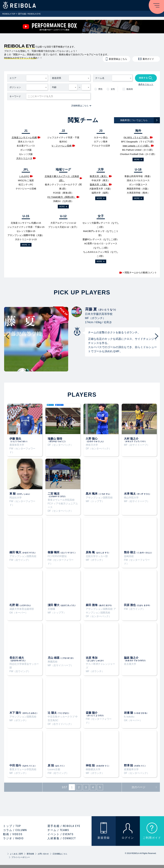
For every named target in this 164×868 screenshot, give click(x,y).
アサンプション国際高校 (99, 609)
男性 (100, 89)
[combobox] (37, 78)
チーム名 (100, 78)
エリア (13, 78)
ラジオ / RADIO (13, 838)
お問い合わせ (43, 854)
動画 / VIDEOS (13, 834)
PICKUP (36, 339)
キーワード (15, 96)
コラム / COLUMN (15, 830)
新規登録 (104, 838)
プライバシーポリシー (21, 857)
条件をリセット (146, 84)
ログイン (128, 838)
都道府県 (57, 78)
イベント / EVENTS (60, 834)
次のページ (138, 787)
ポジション (15, 87)
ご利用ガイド (152, 838)
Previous (7, 336)
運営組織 (30, 854)
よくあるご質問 (16, 854)
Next (157, 336)
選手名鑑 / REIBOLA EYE (64, 826)
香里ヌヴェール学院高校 (61, 500)
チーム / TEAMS (58, 830)
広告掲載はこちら (60, 854)
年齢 (54, 87)
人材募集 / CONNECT (62, 838)
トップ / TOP (12, 826)
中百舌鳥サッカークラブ (61, 717)
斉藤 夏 (77, 312)
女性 (113, 89)
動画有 (130, 89)
